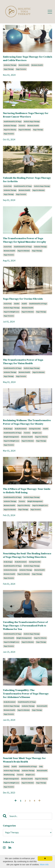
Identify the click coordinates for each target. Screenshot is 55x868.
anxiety (6, 766)
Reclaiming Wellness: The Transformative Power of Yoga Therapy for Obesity (27, 422)
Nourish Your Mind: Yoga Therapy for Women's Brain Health (24, 760)
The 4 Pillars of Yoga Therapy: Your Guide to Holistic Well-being (27, 491)
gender (17, 304)
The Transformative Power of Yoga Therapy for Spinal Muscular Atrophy (25, 240)
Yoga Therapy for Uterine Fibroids (23, 299)
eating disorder (35, 429)
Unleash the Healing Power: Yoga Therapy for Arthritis (27, 180)
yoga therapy (9, 69)
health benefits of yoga (13, 121)
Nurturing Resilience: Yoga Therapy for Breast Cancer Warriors (26, 115)
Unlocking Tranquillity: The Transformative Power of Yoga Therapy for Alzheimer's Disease (26, 694)
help (41, 766)
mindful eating (9, 775)
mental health (24, 65)
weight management (11, 437)
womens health (37, 65)
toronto (22, 126)
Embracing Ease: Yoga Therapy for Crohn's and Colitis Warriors (27, 59)
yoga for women (25, 130)
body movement (21, 429)
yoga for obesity (10, 130)
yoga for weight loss (11, 312)
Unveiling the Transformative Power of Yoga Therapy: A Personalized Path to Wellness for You (25, 626)
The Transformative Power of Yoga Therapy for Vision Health (23, 362)
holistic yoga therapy (32, 121)
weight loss (37, 433)
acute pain (8, 186)
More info (44, 865)
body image (8, 429)
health (24, 304)
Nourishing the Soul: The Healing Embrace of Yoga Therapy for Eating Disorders (27, 555)
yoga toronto (21, 69)
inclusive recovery (10, 570)
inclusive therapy (10, 65)
